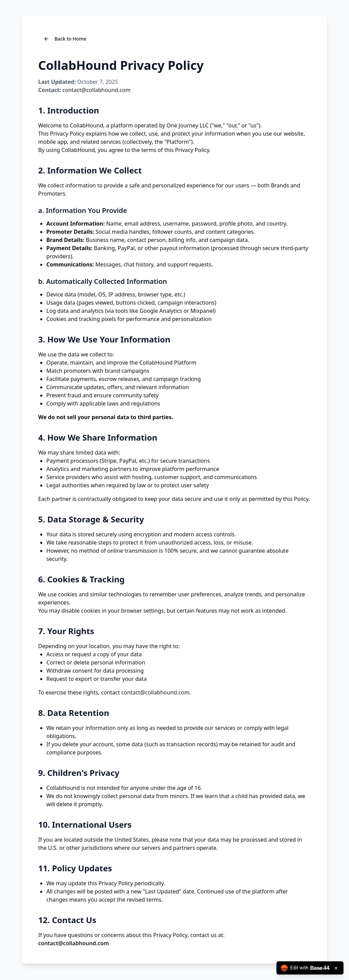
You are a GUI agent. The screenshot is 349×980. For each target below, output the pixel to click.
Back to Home (65, 39)
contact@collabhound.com (96, 90)
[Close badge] (336, 968)
